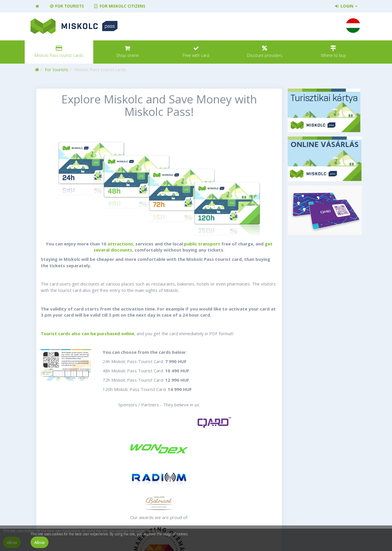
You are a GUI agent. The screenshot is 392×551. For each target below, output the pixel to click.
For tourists (67, 6)
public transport (202, 244)
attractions (120, 244)
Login (346, 6)
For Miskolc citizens (119, 6)
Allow (40, 542)
